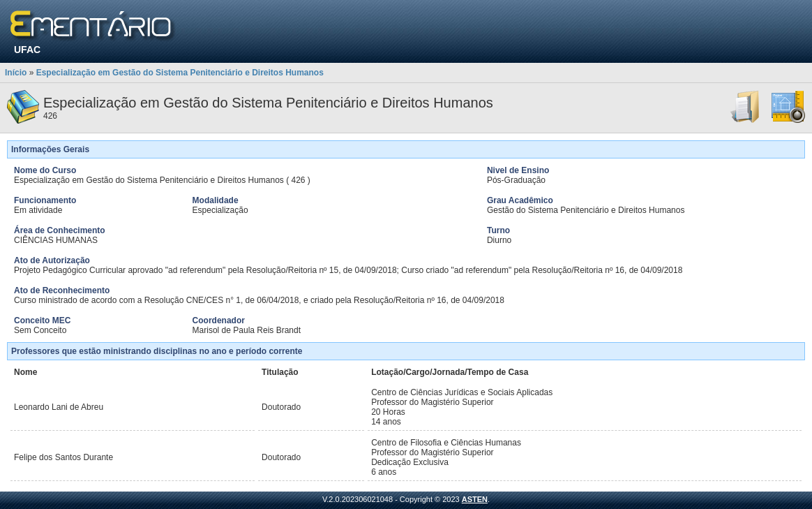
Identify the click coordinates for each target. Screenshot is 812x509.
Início (16, 73)
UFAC (27, 50)
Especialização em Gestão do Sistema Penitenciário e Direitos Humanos (180, 73)
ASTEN (475, 499)
